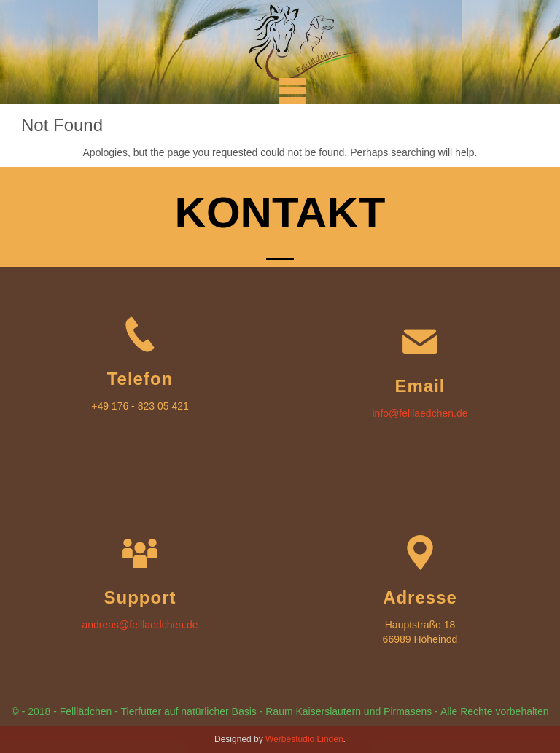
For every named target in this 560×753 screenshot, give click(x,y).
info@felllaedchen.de (420, 413)
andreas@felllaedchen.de (140, 625)
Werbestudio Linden (304, 739)
